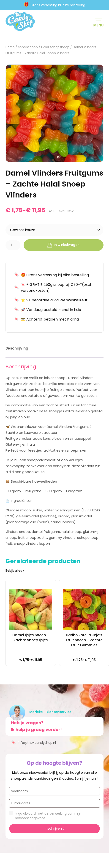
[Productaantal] (13, 245)
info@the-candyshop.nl (33, 742)
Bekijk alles (14, 571)
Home (10, 47)
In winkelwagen (63, 245)
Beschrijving (17, 348)
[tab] (17, 349)
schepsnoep (28, 47)
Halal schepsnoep (55, 47)
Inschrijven (53, 829)
